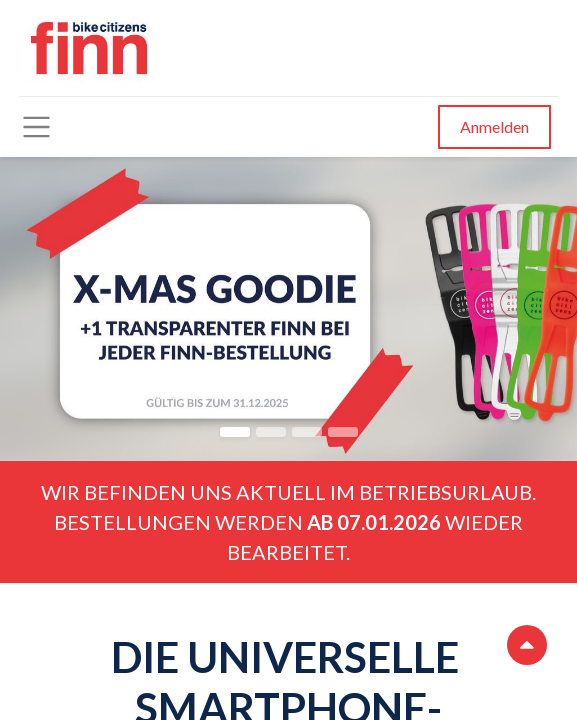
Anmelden (494, 126)
